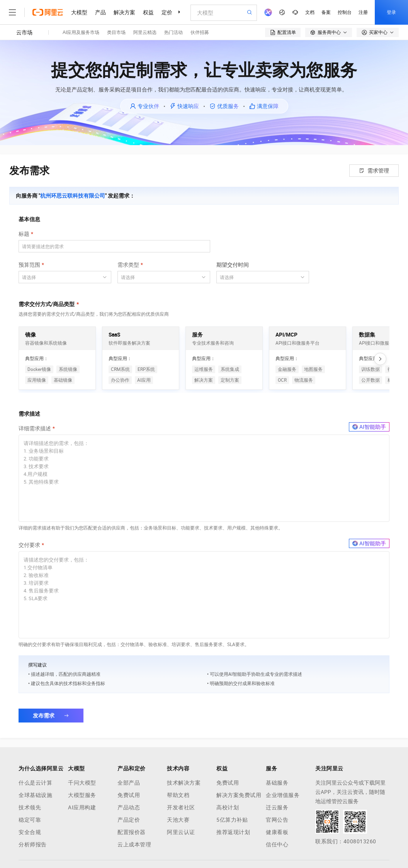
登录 (391, 12)
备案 (326, 12)
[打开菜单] (12, 12)
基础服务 (277, 783)
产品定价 (129, 820)
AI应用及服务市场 (81, 32)
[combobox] (60, 277)
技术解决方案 (184, 783)
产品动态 (129, 807)
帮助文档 (178, 795)
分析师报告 (33, 844)
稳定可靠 (30, 820)
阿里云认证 (181, 832)
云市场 (24, 32)
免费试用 (129, 795)
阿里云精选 (145, 32)
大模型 (79, 12)
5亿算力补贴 (232, 820)
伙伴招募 (200, 32)
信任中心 (277, 844)
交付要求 (29, 545)
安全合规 (30, 832)
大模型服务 (82, 795)
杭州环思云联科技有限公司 (73, 196)
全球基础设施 (35, 795)
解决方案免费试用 (239, 795)
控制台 (345, 12)
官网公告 (277, 820)
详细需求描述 (35, 428)
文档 (310, 12)
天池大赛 (178, 820)
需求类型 (128, 265)
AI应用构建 (82, 807)
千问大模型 (82, 783)
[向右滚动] (380, 359)
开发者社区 (181, 807)
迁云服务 (277, 807)
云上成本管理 (134, 844)
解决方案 (124, 12)
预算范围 (29, 265)
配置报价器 (132, 832)
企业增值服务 (283, 795)
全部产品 (129, 783)
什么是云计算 (35, 783)
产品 (100, 12)
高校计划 (228, 807)
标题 (24, 234)
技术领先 (30, 807)
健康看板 (277, 832)
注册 (363, 12)
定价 (167, 12)
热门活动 (173, 32)
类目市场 (116, 32)
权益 (148, 12)
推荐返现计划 (233, 832)
